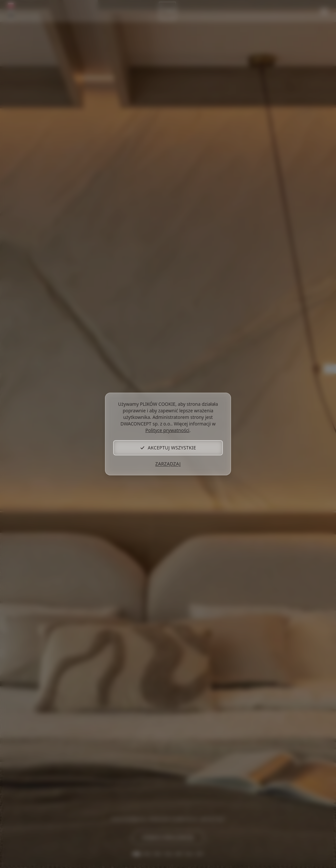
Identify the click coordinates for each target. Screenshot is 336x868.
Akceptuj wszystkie (168, 448)
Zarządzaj (168, 464)
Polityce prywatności (167, 430)
